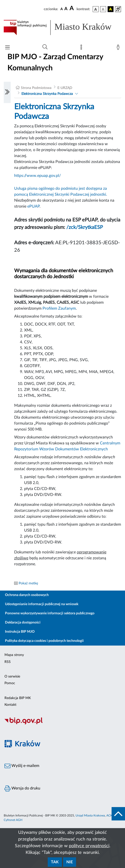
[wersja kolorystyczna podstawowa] (96, 9)
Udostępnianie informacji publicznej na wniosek (42, 604)
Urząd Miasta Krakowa (90, 815)
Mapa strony (14, 655)
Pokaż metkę (28, 583)
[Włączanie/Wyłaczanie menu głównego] (7, 48)
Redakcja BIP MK (18, 698)
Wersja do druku (22, 788)
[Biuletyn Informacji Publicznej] (62, 724)
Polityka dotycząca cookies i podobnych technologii (44, 641)
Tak (55, 862)
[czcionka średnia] (66, 9)
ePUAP (33, 206)
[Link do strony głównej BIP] (62, 27)
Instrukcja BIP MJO (20, 632)
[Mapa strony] (82, 48)
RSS (8, 662)
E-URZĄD (65, 88)
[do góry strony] (118, 814)
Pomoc (10, 683)
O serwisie (12, 677)
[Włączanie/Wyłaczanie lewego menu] (7, 92)
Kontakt (10, 705)
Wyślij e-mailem (22, 766)
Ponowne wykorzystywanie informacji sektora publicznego (50, 613)
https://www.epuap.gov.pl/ (38, 176)
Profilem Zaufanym (59, 308)
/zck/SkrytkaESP (85, 227)
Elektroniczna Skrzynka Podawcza (47, 94)
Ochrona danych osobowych (27, 595)
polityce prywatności (89, 846)
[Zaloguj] (119, 48)
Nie (70, 862)
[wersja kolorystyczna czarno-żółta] (111, 9)
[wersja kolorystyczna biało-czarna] (103, 9)
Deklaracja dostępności (23, 623)
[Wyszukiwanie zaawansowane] (45, 47)
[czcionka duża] (72, 8)
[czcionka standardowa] (62, 9)
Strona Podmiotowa (36, 88)
